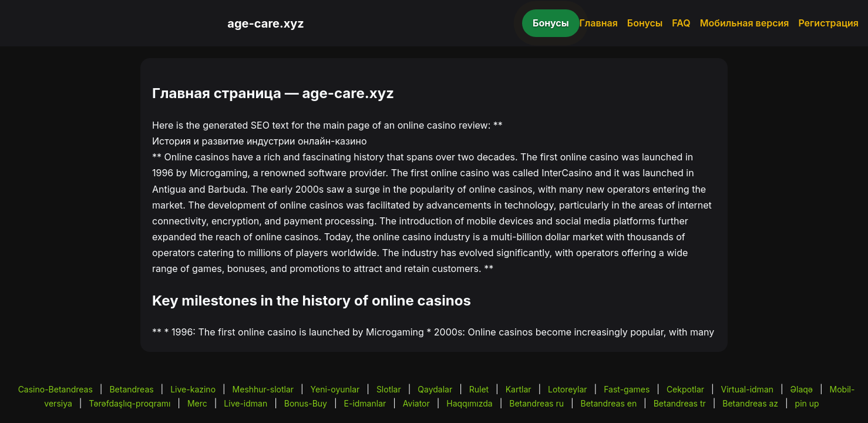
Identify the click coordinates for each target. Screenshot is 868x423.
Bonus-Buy (306, 403)
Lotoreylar (568, 389)
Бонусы (551, 23)
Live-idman (245, 403)
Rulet (479, 389)
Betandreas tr (680, 403)
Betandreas (131, 389)
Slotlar (389, 389)
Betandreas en (609, 403)
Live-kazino (193, 389)
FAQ (681, 23)
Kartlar (519, 389)
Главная (599, 23)
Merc (197, 403)
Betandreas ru (536, 403)
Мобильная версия (745, 23)
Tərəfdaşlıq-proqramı (129, 403)
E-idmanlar (365, 403)
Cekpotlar (685, 389)
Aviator (416, 403)
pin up (807, 403)
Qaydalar (435, 389)
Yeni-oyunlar (335, 389)
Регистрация (828, 23)
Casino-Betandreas (55, 389)
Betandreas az (750, 403)
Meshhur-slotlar (263, 389)
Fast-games (627, 389)
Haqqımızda (469, 403)
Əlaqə (802, 389)
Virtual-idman (747, 389)
